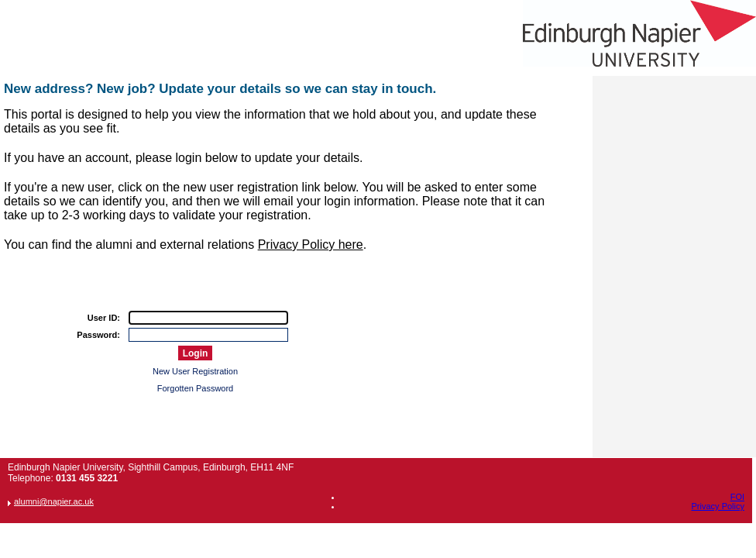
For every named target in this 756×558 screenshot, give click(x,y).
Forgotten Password (195, 388)
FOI (737, 497)
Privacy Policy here (311, 245)
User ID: (104, 318)
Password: (98, 335)
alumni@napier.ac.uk (54, 501)
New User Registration (195, 371)
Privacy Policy (718, 506)
